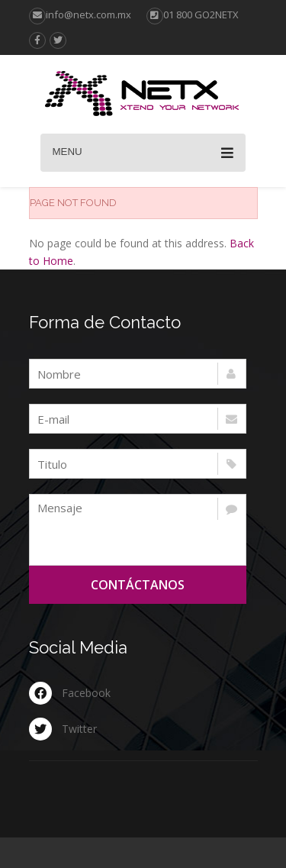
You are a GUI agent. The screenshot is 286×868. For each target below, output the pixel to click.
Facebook (86, 693)
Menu (143, 153)
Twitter (79, 729)
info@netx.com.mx (80, 15)
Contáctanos (138, 585)
